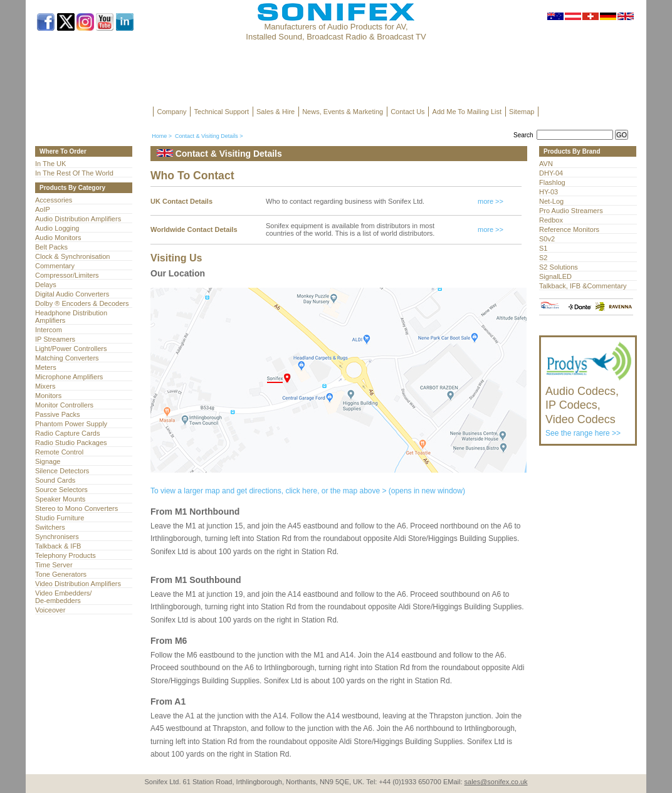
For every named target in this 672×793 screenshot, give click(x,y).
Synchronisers (57, 537)
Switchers (50, 527)
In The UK (50, 164)
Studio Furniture (60, 518)
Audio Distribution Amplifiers (78, 219)
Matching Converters (67, 358)
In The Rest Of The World (74, 173)
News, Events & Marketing (343, 112)
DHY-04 (551, 173)
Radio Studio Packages (71, 443)
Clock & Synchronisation (72, 256)
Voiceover (50, 610)
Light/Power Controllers (71, 349)
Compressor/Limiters (67, 275)
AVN (546, 164)
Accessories (54, 200)
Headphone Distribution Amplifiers (71, 317)
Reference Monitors (569, 229)
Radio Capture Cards (67, 433)
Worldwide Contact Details (194, 229)
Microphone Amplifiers (69, 377)
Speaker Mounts (60, 499)
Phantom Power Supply (71, 424)
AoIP (43, 209)
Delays (46, 285)
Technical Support (222, 112)
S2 (543, 258)
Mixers (45, 386)
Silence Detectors (62, 471)
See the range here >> (589, 406)
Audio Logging (57, 228)
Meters (46, 367)
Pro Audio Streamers (571, 211)
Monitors (48, 396)
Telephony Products (66, 555)
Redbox (551, 220)
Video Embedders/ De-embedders (63, 597)
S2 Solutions (559, 267)
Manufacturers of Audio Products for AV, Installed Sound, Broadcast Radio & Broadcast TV (336, 32)
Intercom (49, 330)
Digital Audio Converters (72, 294)
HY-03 (549, 192)
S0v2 (547, 239)
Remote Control (59, 452)
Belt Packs (51, 247)
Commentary (55, 266)
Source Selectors (61, 490)
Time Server (54, 565)
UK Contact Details (181, 201)
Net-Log (551, 201)
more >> (491, 201)
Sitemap (522, 112)
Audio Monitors (58, 238)
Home (159, 136)
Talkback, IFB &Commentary (583, 286)
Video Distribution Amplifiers (78, 584)
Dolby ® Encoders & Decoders (82, 303)
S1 (543, 248)
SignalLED (555, 276)
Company (172, 112)
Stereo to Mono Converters (76, 508)
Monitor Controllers (64, 405)
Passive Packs (58, 414)
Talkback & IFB (58, 546)
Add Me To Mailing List (467, 112)
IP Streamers (55, 339)
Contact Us (407, 112)
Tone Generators (61, 574)
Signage (48, 461)
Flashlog (552, 182)
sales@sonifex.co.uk (496, 782)
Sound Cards (55, 480)
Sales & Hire (276, 112)
